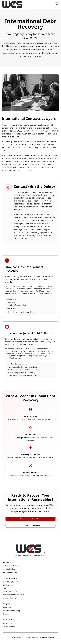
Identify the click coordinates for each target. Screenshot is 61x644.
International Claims (10, 572)
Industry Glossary (9, 598)
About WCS (7, 607)
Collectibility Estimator (11, 582)
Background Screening (11, 611)
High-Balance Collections (12, 566)
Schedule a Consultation (30, 525)
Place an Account (9, 623)
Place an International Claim (31, 519)
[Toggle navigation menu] (57, 5)
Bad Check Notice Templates (13, 595)
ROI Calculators (9, 585)
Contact (6, 614)
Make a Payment (9, 627)
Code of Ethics (8, 588)
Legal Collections (9, 569)
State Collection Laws (11, 591)
